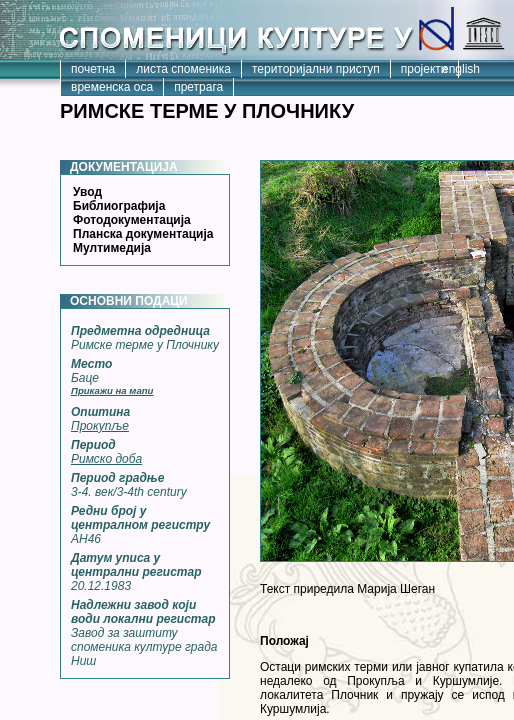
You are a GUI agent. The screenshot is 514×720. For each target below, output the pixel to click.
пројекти (424, 69)
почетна (93, 69)
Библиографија (119, 206)
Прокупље (100, 426)
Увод (87, 192)
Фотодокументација (132, 220)
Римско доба (106, 459)
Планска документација (143, 234)
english (461, 69)
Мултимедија (112, 248)
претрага (198, 87)
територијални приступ (316, 69)
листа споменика (183, 69)
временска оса (112, 87)
